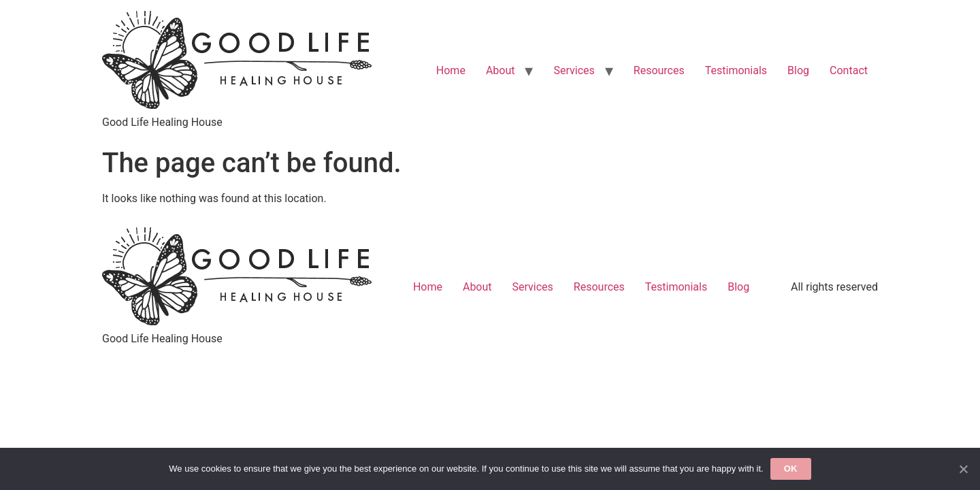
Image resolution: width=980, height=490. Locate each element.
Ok (791, 469)
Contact (849, 70)
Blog (798, 70)
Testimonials (736, 70)
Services (574, 70)
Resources (659, 70)
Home (451, 70)
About (501, 70)
